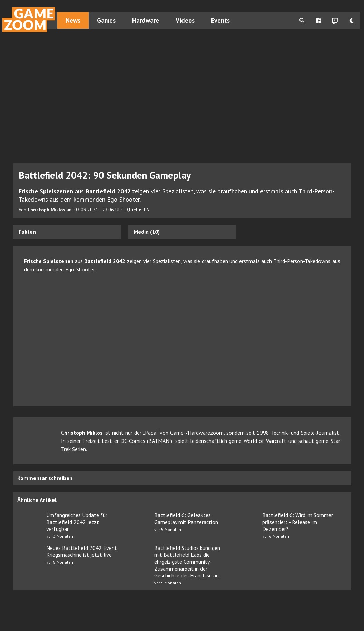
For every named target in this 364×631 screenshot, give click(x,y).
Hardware (146, 20)
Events (220, 20)
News (73, 20)
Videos (185, 20)
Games (106, 20)
